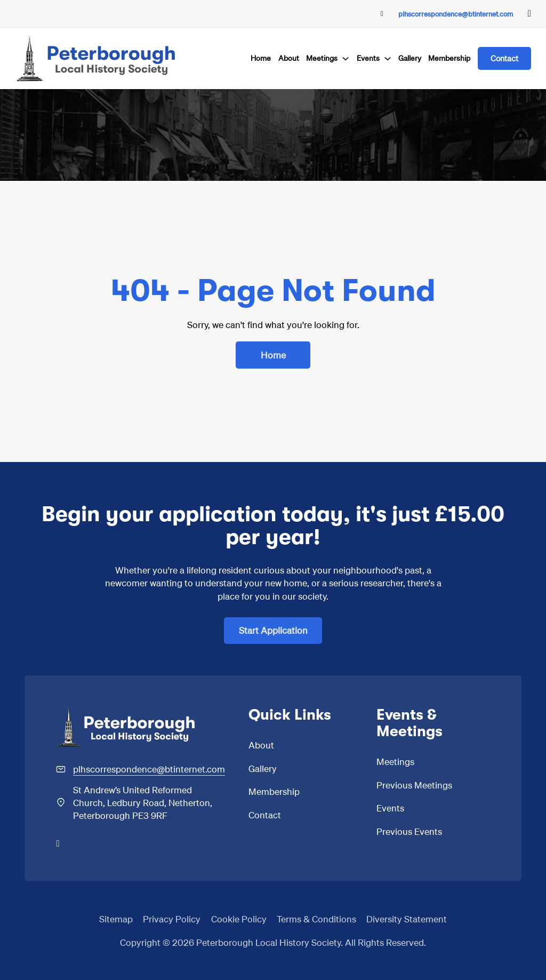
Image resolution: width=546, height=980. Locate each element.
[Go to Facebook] (529, 14)
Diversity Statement (407, 919)
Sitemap (116, 919)
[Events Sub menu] (388, 59)
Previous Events (409, 831)
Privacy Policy (172, 919)
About (289, 58)
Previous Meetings (414, 785)
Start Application (273, 630)
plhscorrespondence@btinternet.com (456, 14)
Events (368, 58)
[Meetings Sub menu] (346, 59)
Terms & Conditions (316, 919)
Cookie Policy (239, 919)
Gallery (410, 58)
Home (261, 58)
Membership (449, 58)
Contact (504, 58)
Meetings (322, 58)
